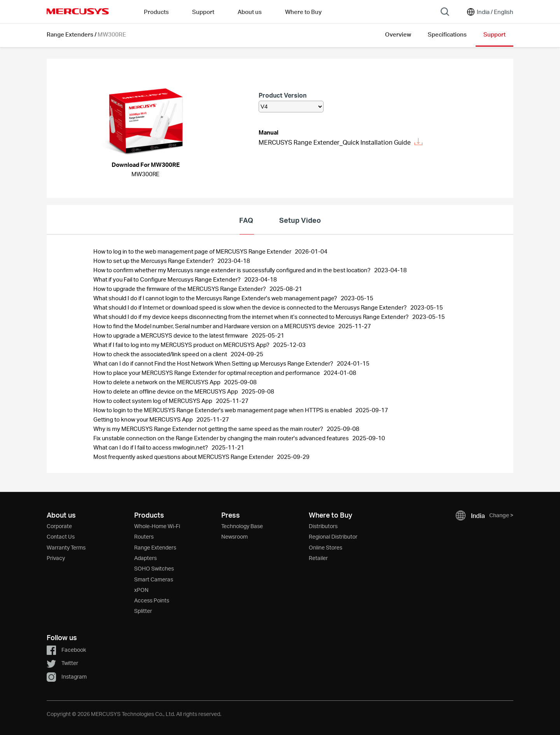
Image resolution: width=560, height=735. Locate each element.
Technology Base (242, 526)
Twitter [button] (62, 663)
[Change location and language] (490, 12)
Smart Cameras (154, 579)
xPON (141, 590)
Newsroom (234, 536)
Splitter (143, 611)
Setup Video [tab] (300, 220)
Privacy (56, 558)
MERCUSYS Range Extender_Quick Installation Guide (340, 142)
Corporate (59, 526)
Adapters (145, 558)
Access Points (152, 600)
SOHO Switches (154, 568)
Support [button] (203, 12)
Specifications (447, 34)
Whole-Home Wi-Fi (157, 526)
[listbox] (291, 107)
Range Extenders (70, 34)
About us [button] (250, 12)
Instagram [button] (67, 676)
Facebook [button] (66, 650)
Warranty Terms (66, 547)
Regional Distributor (333, 536)
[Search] (445, 12)
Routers (144, 536)
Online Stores (325, 547)
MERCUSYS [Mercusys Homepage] (78, 11)
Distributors (323, 526)
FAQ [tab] (246, 220)
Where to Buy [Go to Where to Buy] (303, 12)
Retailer (318, 558)
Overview (398, 34)
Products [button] (156, 12)
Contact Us (61, 536)
